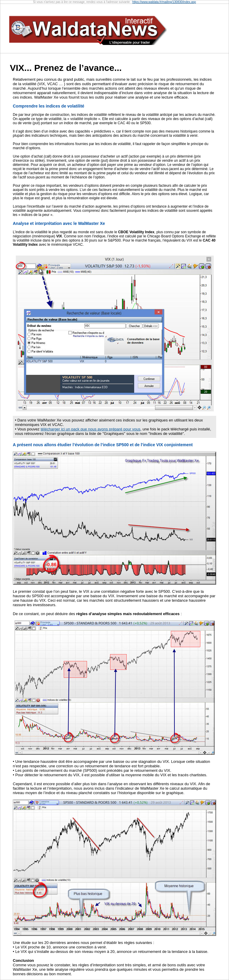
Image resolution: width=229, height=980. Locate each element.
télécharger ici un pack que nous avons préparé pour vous (90, 429)
